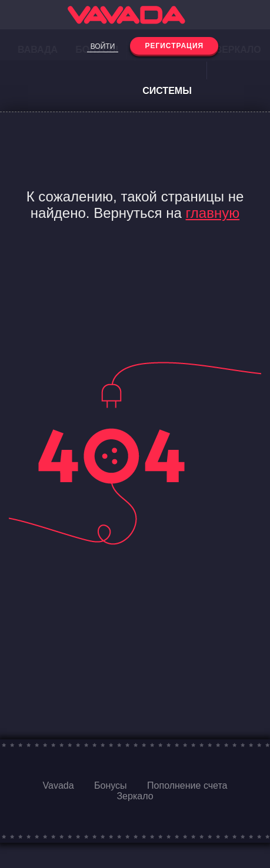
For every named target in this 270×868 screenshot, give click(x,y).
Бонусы (111, 785)
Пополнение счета (187, 785)
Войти (103, 46)
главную (213, 213)
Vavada (59, 785)
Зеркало (135, 796)
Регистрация (174, 46)
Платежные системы (167, 70)
